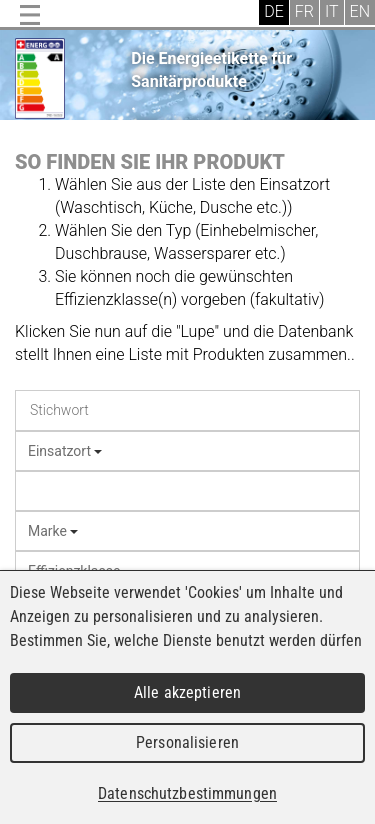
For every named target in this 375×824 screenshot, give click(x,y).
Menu (30, 15)
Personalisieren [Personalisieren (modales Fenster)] (187, 742)
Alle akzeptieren (187, 692)
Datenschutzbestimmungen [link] (187, 793)
